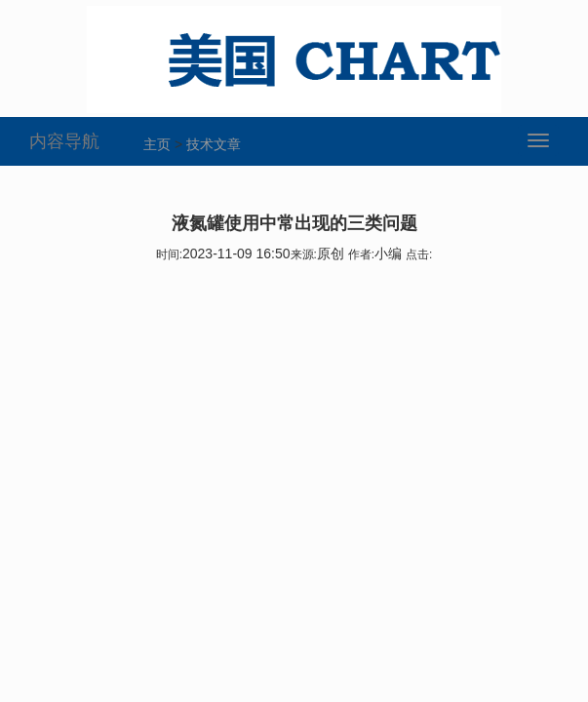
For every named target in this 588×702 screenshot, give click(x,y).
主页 (157, 144)
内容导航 (64, 141)
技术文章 (214, 144)
